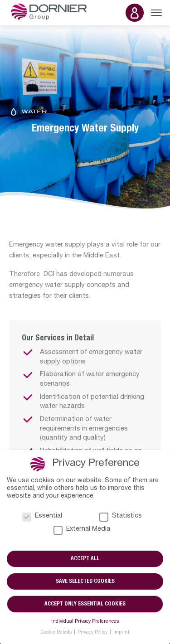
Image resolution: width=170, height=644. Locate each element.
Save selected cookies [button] (85, 581)
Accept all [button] (85, 559)
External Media (82, 530)
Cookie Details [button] (57, 633)
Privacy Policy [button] (93, 633)
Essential (42, 516)
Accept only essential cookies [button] (85, 604)
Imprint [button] (121, 633)
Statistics (121, 516)
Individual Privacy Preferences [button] (85, 622)
